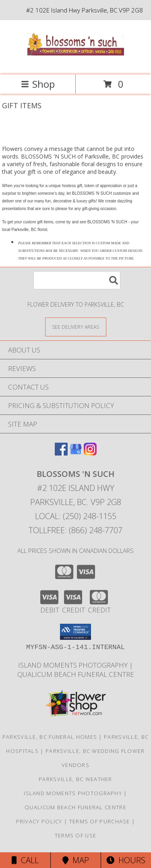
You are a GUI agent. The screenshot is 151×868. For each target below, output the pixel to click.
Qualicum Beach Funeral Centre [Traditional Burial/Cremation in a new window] (76, 674)
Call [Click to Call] (25, 860)
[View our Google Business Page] (76, 453)
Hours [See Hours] (126, 860)
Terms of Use (76, 835)
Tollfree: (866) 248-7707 (75, 530)
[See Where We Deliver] (76, 327)
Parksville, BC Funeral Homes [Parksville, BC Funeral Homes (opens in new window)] (50, 737)
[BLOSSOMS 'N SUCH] (76, 63)
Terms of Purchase (100, 821)
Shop (38, 84)
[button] (75, 632)
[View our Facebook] (61, 453)
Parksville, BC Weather (75, 779)
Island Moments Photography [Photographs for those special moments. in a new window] (74, 665)
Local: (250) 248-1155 (76, 516)
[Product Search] (77, 280)
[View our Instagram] (90, 453)
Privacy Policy (39, 821)
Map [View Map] (76, 860)
